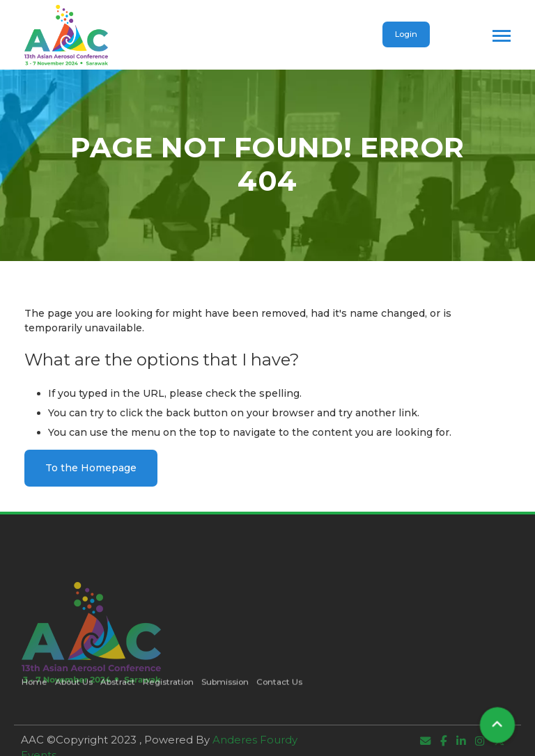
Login (406, 34)
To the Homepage (91, 468)
